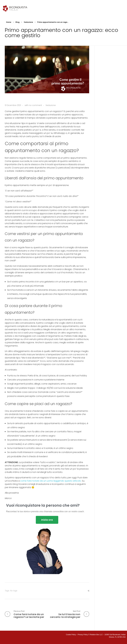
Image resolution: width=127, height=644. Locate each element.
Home (9, 22)
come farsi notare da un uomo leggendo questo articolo (51, 481)
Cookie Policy (71, 635)
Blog (17, 22)
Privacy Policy (83, 635)
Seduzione (28, 22)
